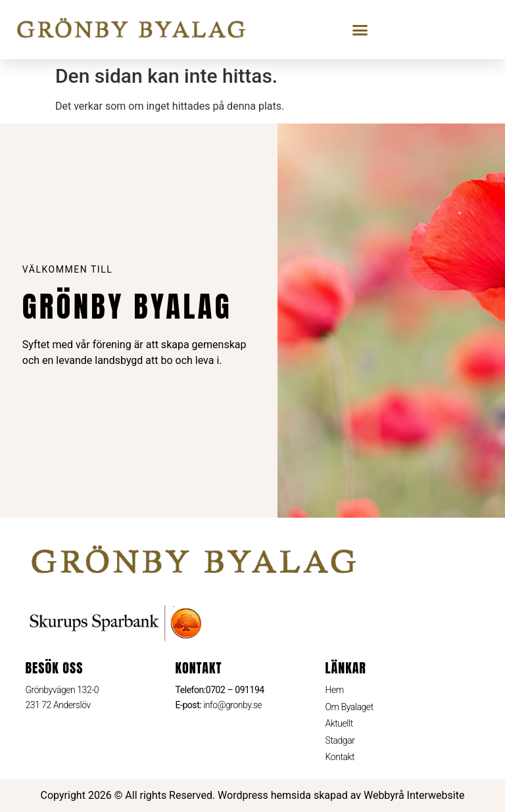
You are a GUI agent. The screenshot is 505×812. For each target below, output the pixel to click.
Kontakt (340, 757)
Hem (335, 690)
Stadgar (340, 740)
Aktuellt (339, 723)
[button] (360, 30)
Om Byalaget (349, 707)
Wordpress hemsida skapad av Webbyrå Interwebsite (341, 795)
